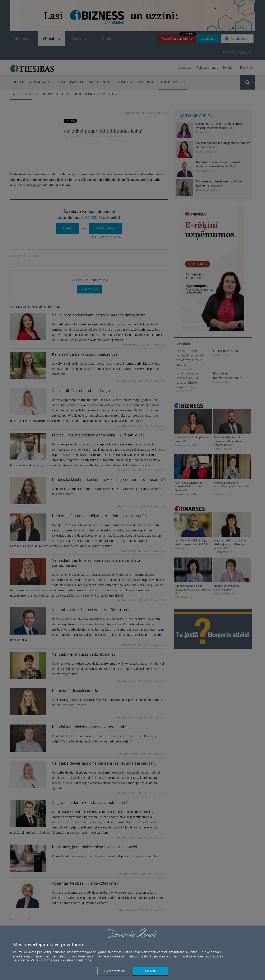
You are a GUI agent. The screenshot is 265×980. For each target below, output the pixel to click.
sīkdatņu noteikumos (76, 960)
